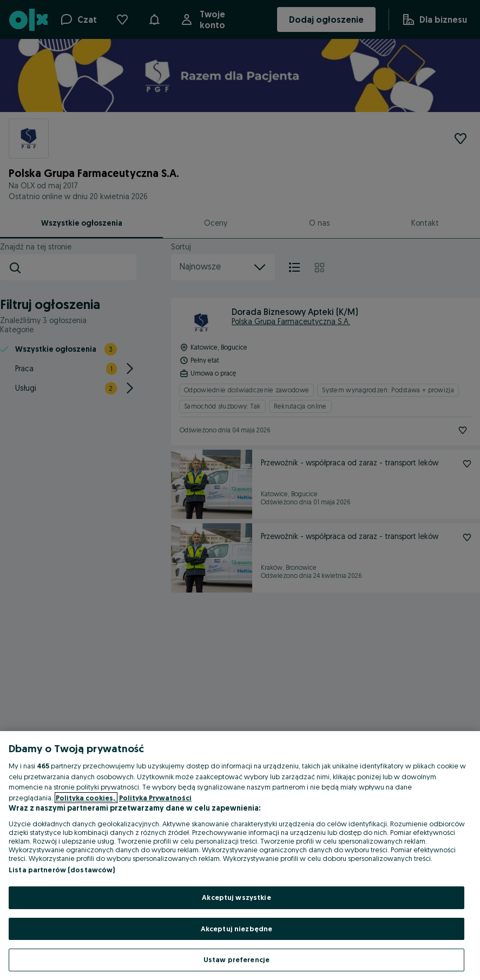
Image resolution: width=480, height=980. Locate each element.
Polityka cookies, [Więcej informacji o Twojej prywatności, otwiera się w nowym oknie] (86, 798)
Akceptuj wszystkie (236, 897)
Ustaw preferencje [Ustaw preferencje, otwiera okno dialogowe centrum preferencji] (236, 959)
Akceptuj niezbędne (236, 929)
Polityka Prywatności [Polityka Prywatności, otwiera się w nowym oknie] (155, 798)
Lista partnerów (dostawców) (62, 870)
